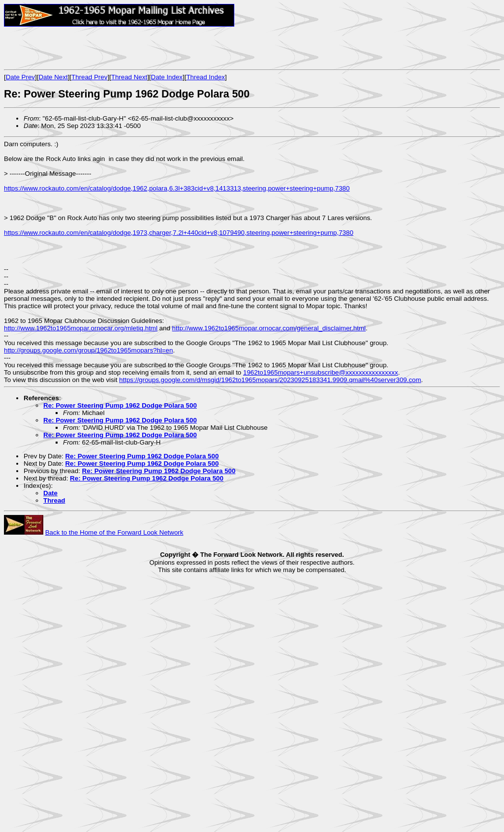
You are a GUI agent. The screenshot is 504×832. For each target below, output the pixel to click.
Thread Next (129, 77)
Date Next (53, 77)
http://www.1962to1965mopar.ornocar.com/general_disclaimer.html (269, 328)
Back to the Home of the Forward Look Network (114, 532)
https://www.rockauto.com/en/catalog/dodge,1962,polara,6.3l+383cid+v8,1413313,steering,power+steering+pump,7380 (177, 188)
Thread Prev (89, 77)
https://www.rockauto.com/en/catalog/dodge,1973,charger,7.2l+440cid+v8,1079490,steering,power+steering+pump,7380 (179, 233)
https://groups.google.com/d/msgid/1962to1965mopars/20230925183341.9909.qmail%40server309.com (270, 380)
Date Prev (20, 77)
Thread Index (205, 77)
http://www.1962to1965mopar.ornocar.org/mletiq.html (81, 328)
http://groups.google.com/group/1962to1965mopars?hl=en (88, 350)
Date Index (167, 77)
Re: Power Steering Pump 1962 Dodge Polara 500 (120, 405)
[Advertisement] (119, 48)
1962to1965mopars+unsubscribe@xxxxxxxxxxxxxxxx (321, 372)
